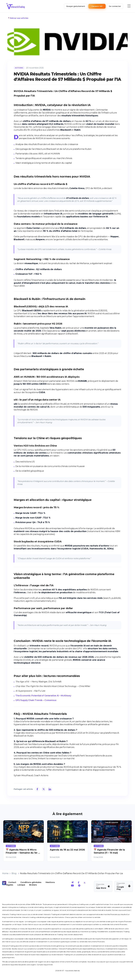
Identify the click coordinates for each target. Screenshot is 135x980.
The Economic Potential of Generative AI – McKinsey (43, 696)
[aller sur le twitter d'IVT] (85, 883)
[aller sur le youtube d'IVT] (72, 886)
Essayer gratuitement (76, 6)
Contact (12, 882)
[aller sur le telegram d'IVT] (72, 883)
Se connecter (115, 6)
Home (5, 873)
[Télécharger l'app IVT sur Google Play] (124, 886)
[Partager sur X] (44, 789)
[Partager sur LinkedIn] (50, 789)
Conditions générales (31, 882)
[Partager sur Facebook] (37, 789)
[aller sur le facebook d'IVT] (79, 883)
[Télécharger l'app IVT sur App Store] (103, 886)
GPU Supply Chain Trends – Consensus (36, 700)
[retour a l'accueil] (16, 6)
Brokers (33, 885)
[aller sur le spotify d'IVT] (79, 886)
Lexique (21, 885)
